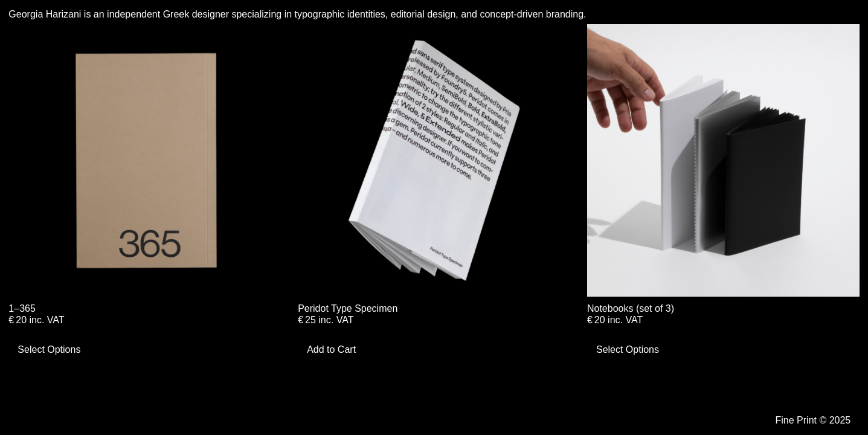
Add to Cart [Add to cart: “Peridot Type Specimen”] (331, 350)
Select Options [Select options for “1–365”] (49, 350)
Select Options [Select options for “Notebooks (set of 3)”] (628, 350)
